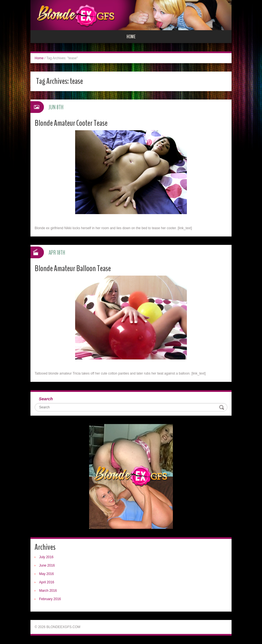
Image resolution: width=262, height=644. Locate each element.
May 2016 (47, 574)
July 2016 (46, 557)
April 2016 (47, 582)
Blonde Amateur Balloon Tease (73, 268)
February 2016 (50, 599)
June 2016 (47, 565)
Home (131, 37)
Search (46, 399)
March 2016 (48, 591)
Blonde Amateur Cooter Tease (71, 123)
